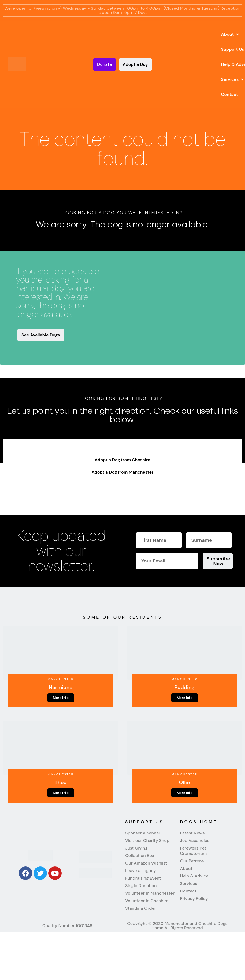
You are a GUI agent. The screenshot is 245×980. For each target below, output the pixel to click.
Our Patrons (192, 861)
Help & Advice (194, 876)
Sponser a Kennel (142, 833)
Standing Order (141, 908)
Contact (188, 891)
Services (189, 884)
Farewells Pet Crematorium (194, 851)
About (186, 869)
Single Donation (141, 886)
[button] (231, 34)
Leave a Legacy (141, 871)
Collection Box (140, 856)
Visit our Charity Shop (147, 841)
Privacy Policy (194, 899)
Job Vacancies (195, 841)
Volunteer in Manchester (150, 893)
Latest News (192, 833)
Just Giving (136, 848)
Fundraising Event (143, 878)
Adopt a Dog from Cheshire (122, 460)
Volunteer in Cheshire (147, 901)
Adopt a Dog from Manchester (123, 472)
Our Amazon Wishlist (146, 863)
